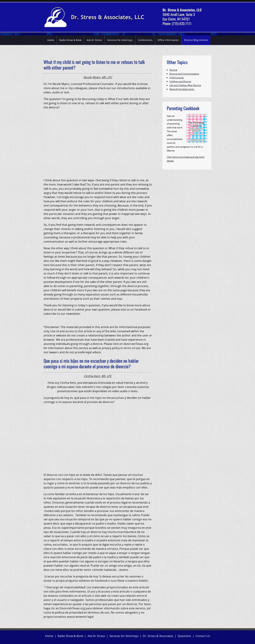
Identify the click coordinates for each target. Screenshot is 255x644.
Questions (184, 636)
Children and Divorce (180, 81)
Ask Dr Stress (94, 40)
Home (51, 40)
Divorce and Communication (184, 74)
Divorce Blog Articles (196, 40)
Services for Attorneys (120, 40)
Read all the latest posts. (182, 89)
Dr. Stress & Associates (158, 636)
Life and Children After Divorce (185, 85)
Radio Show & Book (70, 40)
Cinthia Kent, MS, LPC (98, 376)
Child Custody (177, 78)
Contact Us (203, 636)
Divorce (173, 70)
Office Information (168, 40)
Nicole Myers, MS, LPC (98, 77)
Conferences (145, 40)
